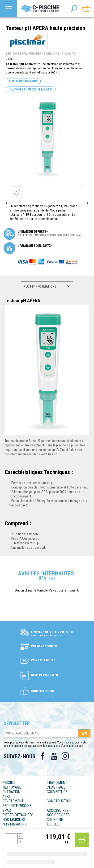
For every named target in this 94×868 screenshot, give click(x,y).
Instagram (65, 756)
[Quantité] (11, 839)
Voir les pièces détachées (31, 90)
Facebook (43, 756)
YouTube (54, 756)
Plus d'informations (23, 81)
